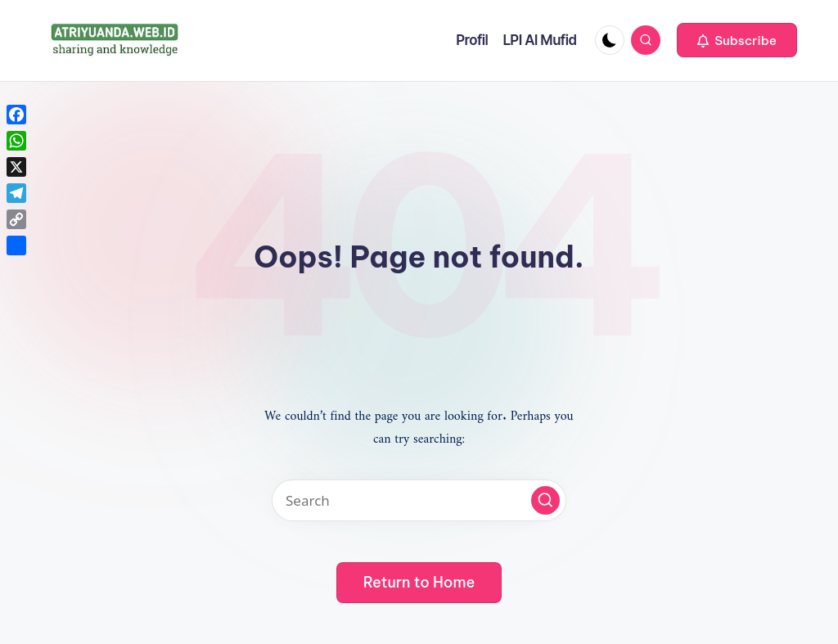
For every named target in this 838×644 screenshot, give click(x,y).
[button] (737, 40)
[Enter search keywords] (419, 500)
